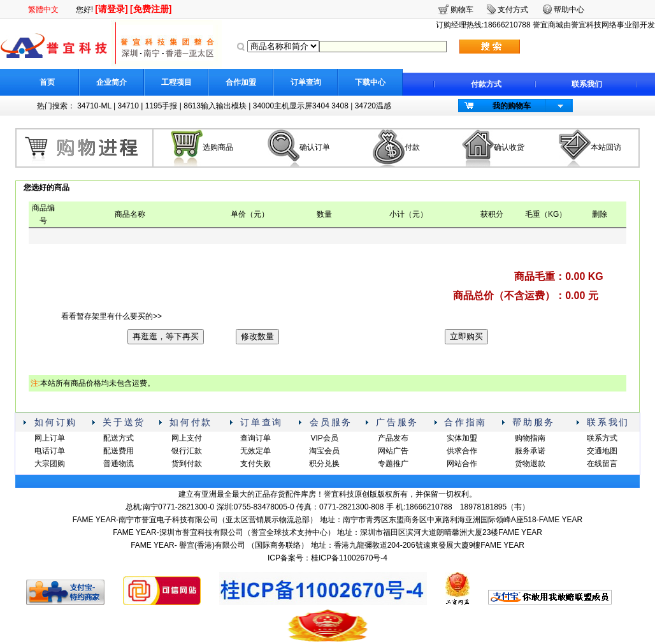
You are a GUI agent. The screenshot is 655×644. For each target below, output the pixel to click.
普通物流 (119, 464)
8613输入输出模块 (215, 106)
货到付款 (187, 464)
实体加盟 (462, 438)
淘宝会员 (324, 451)
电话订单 (50, 451)
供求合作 (462, 451)
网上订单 (50, 438)
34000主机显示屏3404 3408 (301, 106)
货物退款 (530, 464)
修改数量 (257, 336)
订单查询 (306, 82)
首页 (47, 82)
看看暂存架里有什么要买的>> (112, 316)
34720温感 (373, 106)
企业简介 (112, 82)
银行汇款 (187, 451)
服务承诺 (530, 451)
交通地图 (602, 451)
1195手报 (162, 106)
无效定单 (256, 451)
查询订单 (256, 438)
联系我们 (587, 84)
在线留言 (602, 464)
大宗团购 (50, 464)
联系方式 (602, 438)
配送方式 (119, 438)
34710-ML (94, 106)
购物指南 (530, 438)
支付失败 (256, 464)
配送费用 (119, 451)
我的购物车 (512, 106)
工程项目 (176, 82)
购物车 (462, 10)
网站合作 (462, 464)
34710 (128, 106)
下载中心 (370, 82)
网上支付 (187, 438)
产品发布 (393, 438)
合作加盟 (241, 82)
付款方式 (486, 84)
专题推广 (393, 464)
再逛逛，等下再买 (166, 336)
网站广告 (393, 451)
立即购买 (466, 336)
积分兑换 (324, 464)
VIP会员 (324, 438)
